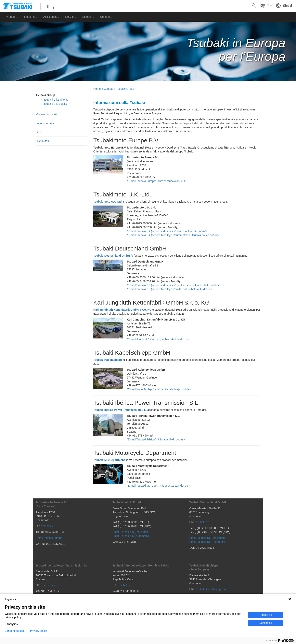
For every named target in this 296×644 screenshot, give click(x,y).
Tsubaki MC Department (109, 460)
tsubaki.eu (49, 526)
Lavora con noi (45, 123)
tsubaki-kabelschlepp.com (212, 589)
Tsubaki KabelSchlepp (108, 360)
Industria (31, 17)
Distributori (42, 141)
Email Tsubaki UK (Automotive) (132, 536)
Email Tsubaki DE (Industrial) (207, 538)
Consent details (14, 631)
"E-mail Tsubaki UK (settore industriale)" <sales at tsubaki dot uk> (167, 231)
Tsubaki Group (125, 89)
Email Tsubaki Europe (49, 538)
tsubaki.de (203, 522)
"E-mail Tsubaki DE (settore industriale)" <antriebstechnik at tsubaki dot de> (173, 285)
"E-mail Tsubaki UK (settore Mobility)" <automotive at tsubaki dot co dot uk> (173, 235)
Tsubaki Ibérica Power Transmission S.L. (120, 410)
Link (38, 132)
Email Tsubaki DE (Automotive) (208, 542)
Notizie (71, 17)
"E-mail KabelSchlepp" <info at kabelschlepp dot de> (159, 389)
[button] (266, 6)
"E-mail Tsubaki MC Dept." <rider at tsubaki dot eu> (158, 486)
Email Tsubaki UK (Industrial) (130, 532)
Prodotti (12, 17)
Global (287, 6)
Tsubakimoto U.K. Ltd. (108, 202)
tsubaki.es (49, 585)
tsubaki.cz (126, 585)
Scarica (88, 17)
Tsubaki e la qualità (55, 104)
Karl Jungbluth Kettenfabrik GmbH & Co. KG (122, 310)
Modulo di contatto (47, 114)
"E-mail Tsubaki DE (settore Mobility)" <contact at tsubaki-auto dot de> (170, 289)
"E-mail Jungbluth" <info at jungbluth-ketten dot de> (158, 339)
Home (97, 89)
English (11, 599)
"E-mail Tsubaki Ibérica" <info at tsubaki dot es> (156, 439)
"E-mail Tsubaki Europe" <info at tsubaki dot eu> (156, 181)
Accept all (266, 615)
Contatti (106, 17)
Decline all (266, 623)
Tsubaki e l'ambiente (56, 100)
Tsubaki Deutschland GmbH (112, 256)
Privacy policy (39, 631)
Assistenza (51, 17)
